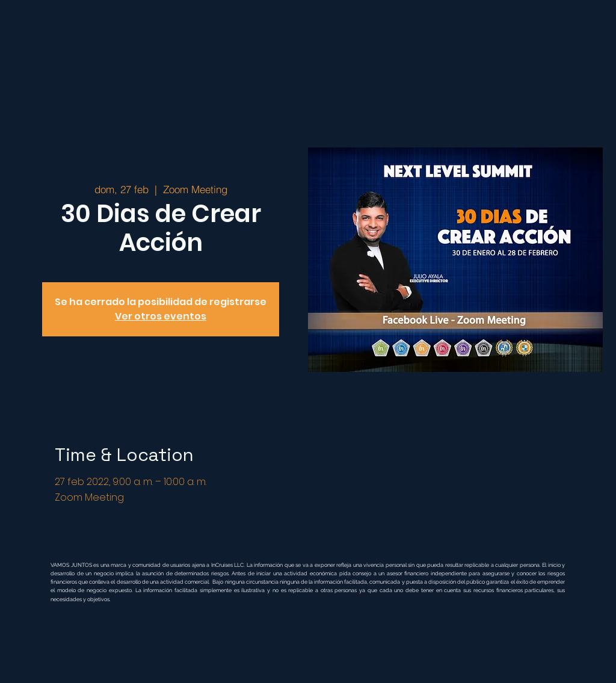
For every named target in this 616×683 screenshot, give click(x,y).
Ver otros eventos (161, 316)
